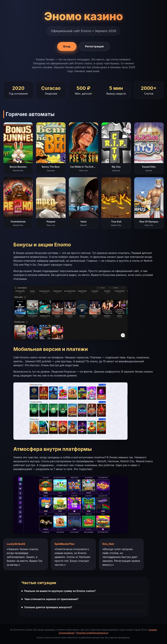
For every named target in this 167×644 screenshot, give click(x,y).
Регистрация (95, 46)
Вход (67, 46)
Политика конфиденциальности (92, 633)
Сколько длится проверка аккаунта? (48, 607)
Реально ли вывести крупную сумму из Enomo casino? (60, 591)
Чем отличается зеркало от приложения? (51, 599)
